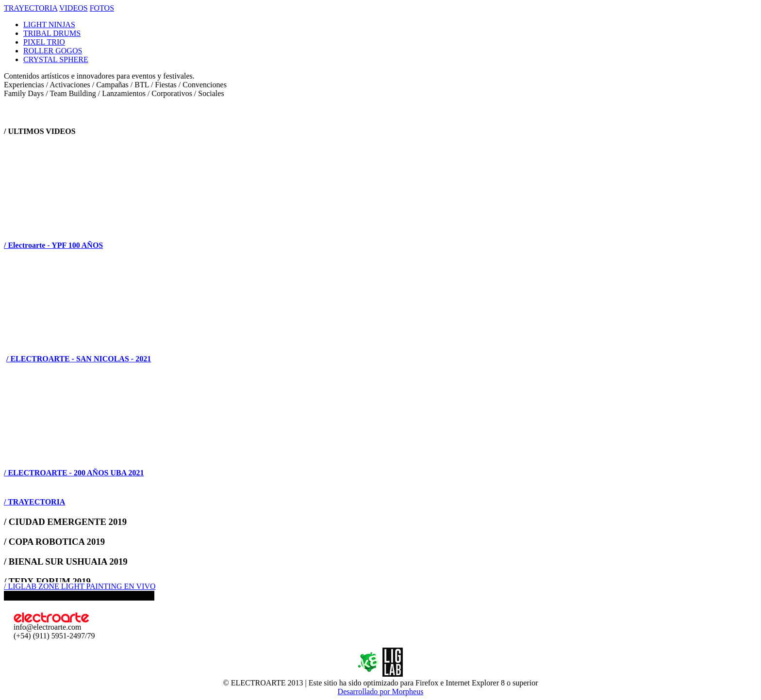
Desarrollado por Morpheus (381, 692)
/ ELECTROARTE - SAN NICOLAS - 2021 (79, 359)
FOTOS (102, 8)
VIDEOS (74, 8)
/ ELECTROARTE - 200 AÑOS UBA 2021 (74, 473)
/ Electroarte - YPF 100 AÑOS (53, 245)
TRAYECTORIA (31, 8)
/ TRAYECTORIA (34, 502)
